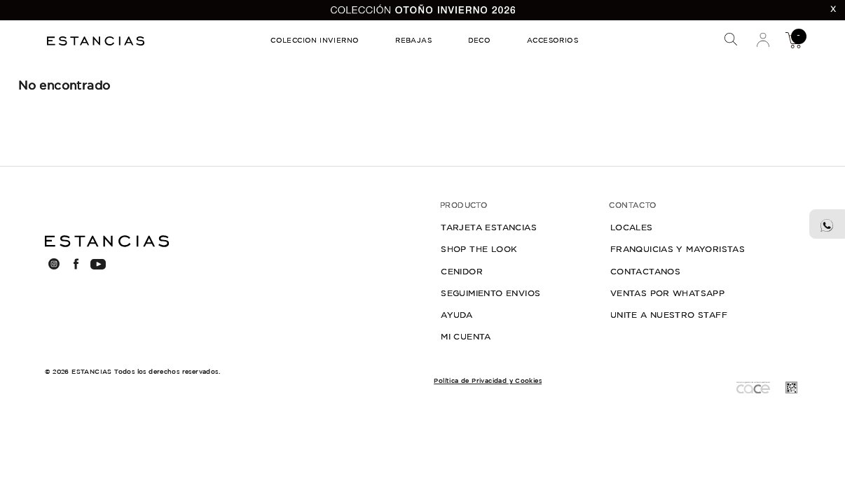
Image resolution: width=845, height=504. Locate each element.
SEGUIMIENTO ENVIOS (490, 294)
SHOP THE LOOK (479, 250)
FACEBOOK (76, 264)
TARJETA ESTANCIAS (489, 228)
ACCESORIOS (552, 41)
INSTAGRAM (53, 264)
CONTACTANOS (645, 272)
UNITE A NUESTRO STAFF (669, 315)
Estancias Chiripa (97, 40)
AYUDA (456, 315)
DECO (480, 41)
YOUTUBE (98, 265)
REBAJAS (413, 41)
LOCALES (632, 228)
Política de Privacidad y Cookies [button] (488, 381)
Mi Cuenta (763, 40)
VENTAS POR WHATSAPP (668, 294)
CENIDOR (462, 272)
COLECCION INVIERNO (315, 41)
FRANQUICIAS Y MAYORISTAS (678, 250)
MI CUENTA (466, 337)
